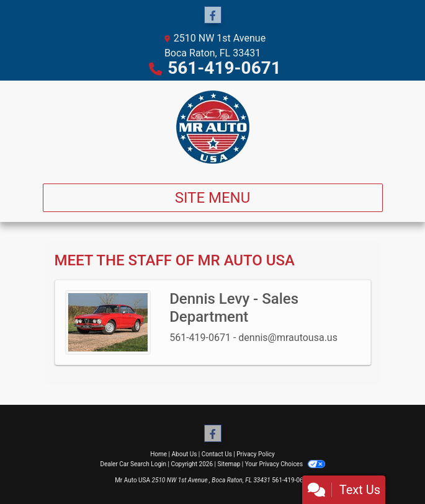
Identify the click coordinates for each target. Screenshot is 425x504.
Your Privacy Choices (285, 464)
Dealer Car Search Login (133, 464)
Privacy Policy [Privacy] (256, 454)
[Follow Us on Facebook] (213, 15)
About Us (185, 454)
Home (159, 454)
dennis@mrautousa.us (288, 338)
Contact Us (217, 454)
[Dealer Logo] (213, 127)
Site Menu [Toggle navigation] (213, 198)
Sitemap (229, 464)
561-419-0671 (224, 68)
